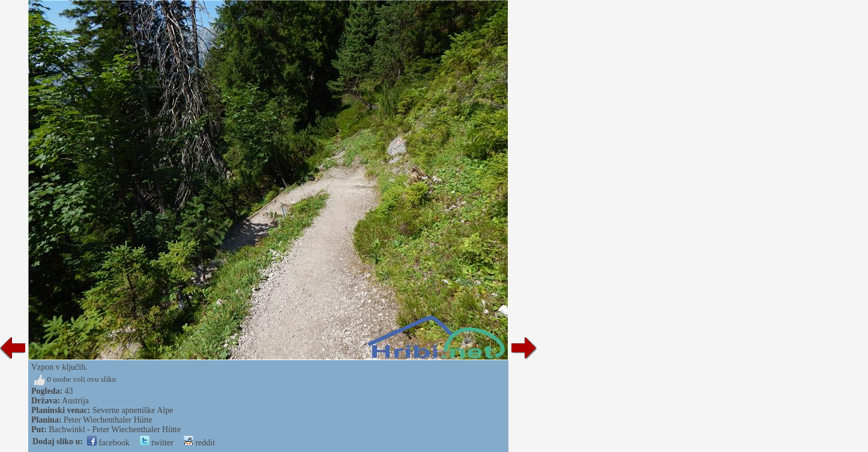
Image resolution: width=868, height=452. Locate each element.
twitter (157, 443)
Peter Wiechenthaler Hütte (108, 420)
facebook (108, 443)
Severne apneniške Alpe (133, 410)
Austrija (75, 401)
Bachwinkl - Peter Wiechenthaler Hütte (115, 429)
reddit (199, 443)
